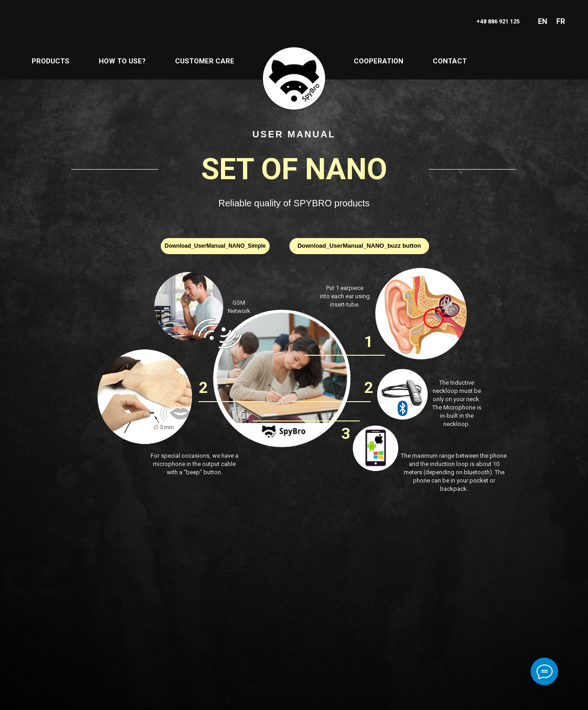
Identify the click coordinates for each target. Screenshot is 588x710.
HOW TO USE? (122, 61)
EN (543, 21)
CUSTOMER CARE (205, 61)
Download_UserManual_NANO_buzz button (359, 246)
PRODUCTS (51, 61)
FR (561, 21)
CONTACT (450, 61)
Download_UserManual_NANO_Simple (215, 246)
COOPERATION (379, 61)
